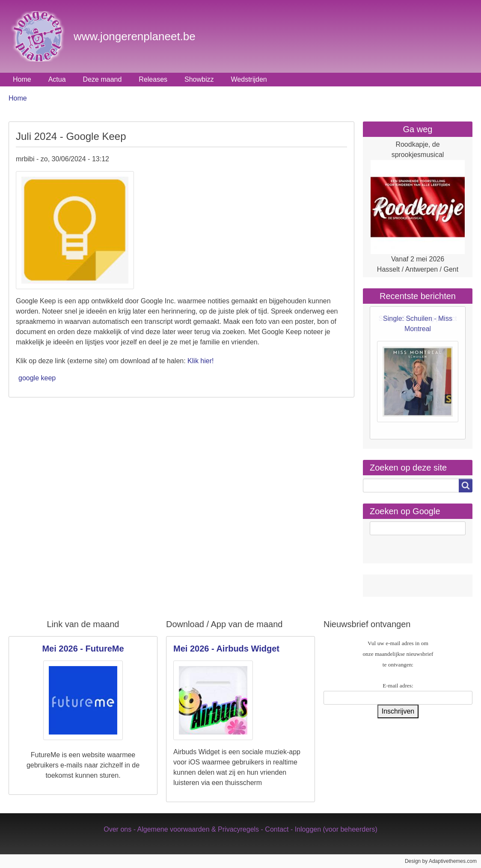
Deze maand (102, 79)
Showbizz (199, 79)
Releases (153, 79)
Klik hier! (200, 361)
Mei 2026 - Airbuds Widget (226, 649)
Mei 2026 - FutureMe (83, 649)
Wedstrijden (249, 79)
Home (22, 79)
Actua (57, 79)
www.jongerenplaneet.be (135, 36)
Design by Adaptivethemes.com (441, 861)
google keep (37, 378)
